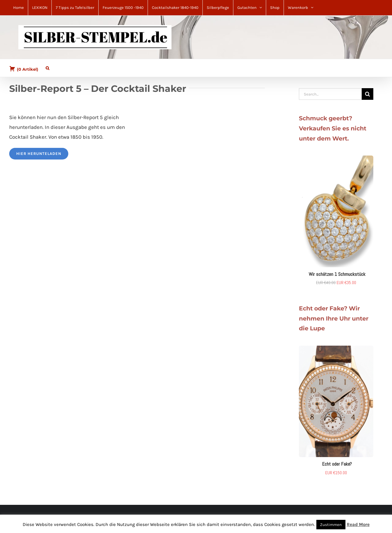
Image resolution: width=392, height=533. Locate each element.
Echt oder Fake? (337, 464)
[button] (47, 67)
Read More (358, 524)
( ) (24, 69)
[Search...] (330, 94)
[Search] (367, 94)
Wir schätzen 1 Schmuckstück (337, 274)
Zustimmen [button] (331, 525)
